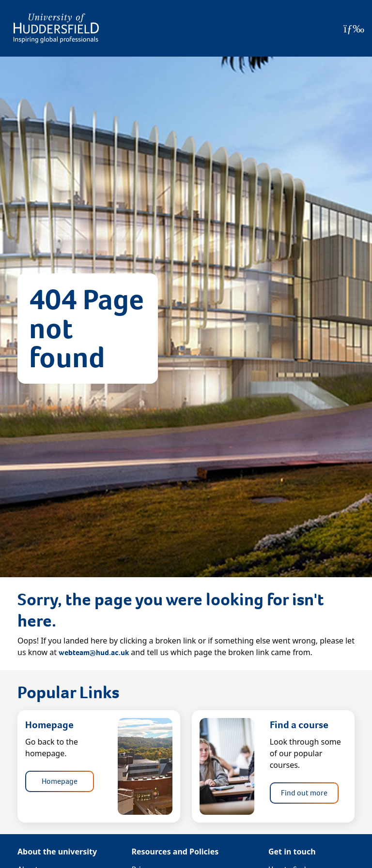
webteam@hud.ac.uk (94, 652)
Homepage (60, 781)
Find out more (304, 793)
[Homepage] (56, 28)
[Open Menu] (354, 29)
